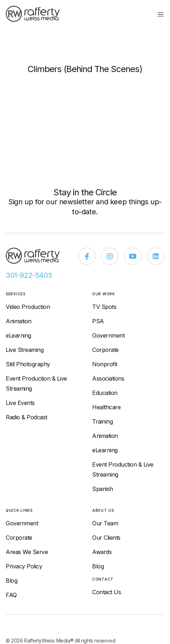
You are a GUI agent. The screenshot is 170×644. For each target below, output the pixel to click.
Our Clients (106, 538)
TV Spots (104, 307)
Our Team (105, 523)
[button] (161, 14)
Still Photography (28, 364)
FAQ (11, 595)
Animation (19, 321)
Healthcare (106, 407)
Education (105, 393)
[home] (36, 14)
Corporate (105, 350)
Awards (102, 552)
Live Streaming (25, 350)
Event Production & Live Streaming (36, 383)
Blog (11, 581)
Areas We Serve (27, 552)
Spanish (103, 489)
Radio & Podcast (27, 417)
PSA (98, 321)
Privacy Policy (24, 566)
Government (108, 335)
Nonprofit (105, 364)
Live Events (20, 403)
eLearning (18, 335)
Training (102, 421)
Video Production (28, 307)
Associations (108, 378)
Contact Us (107, 592)
